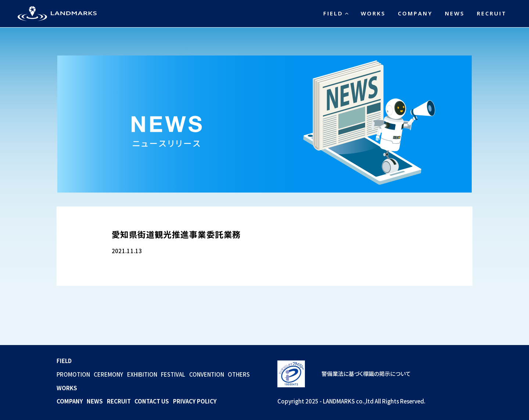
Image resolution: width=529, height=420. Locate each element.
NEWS (455, 13)
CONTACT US (152, 401)
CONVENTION (207, 374)
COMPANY (415, 13)
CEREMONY (108, 374)
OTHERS (239, 374)
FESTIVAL (173, 374)
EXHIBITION (142, 374)
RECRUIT (492, 13)
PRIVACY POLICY (195, 401)
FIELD (333, 13)
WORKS (373, 13)
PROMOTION (73, 374)
